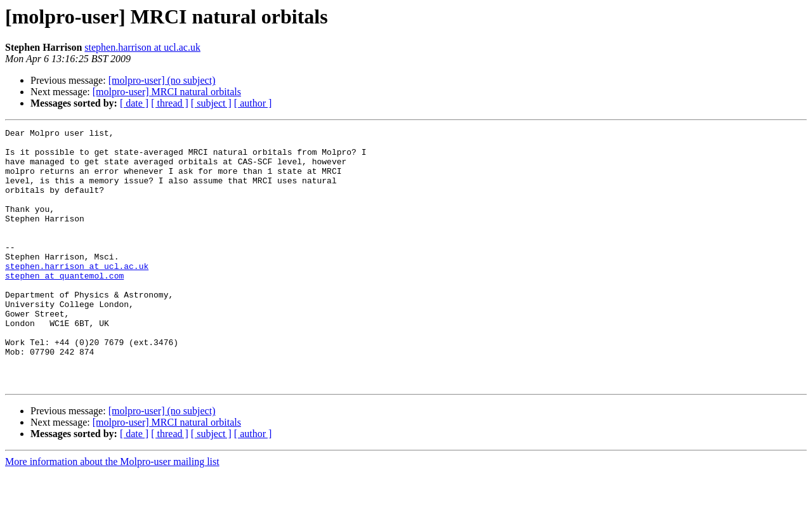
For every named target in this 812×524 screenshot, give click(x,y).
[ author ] (253, 103)
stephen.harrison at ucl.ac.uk (142, 47)
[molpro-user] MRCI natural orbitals (167, 92)
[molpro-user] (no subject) (162, 80)
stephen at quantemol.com (64, 306)
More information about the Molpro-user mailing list (112, 513)
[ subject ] (211, 103)
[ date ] (134, 103)
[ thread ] (170, 103)
